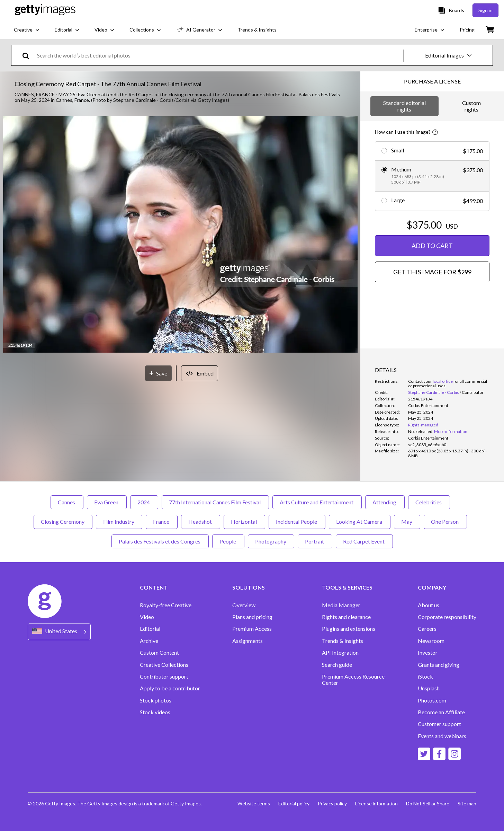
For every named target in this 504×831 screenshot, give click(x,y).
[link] (421, 431)
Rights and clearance (346, 617)
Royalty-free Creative (166, 605)
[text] (219, 55)
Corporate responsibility (447, 617)
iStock (425, 677)
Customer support (439, 724)
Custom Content (159, 653)
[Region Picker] (59, 632)
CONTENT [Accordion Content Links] (154, 587)
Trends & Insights (343, 641)
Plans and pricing (252, 617)
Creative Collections (164, 665)
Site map (467, 803)
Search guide (337, 665)
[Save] (158, 373)
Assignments (247, 641)
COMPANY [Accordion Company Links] (432, 587)
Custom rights (471, 106)
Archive (149, 641)
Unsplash (429, 688)
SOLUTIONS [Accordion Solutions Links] (249, 587)
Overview (244, 605)
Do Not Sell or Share (428, 803)
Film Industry (119, 521)
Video (147, 617)
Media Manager (341, 605)
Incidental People (297, 521)
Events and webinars (442, 736)
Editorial (150, 629)
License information (376, 803)
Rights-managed (423, 425)
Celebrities (429, 502)
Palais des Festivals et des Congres (160, 541)
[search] (29, 55)
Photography (271, 541)
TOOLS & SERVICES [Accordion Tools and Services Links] (347, 587)
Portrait (315, 541)
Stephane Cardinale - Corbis (434, 392)
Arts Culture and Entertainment (317, 502)
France (162, 521)
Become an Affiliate (441, 712)
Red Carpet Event (364, 541)
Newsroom (431, 641)
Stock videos (155, 712)
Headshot (201, 521)
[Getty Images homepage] (45, 10)
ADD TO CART (432, 246)
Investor (428, 653)
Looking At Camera (360, 521)
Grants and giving (439, 665)
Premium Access (252, 629)
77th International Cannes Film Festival (215, 502)
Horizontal (244, 521)
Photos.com (432, 700)
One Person (445, 521)
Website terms (254, 803)
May (407, 521)
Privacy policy (332, 803)
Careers (427, 629)
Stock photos (156, 700)
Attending (385, 502)
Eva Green (107, 502)
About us (429, 605)
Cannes (67, 502)
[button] (180, 235)
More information (451, 431)
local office (443, 381)
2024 (144, 502)
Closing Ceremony (63, 521)
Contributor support (164, 677)
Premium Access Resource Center (353, 680)
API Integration (340, 653)
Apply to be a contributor (170, 688)
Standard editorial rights (404, 106)
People (228, 541)
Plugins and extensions (349, 629)
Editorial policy (294, 803)
